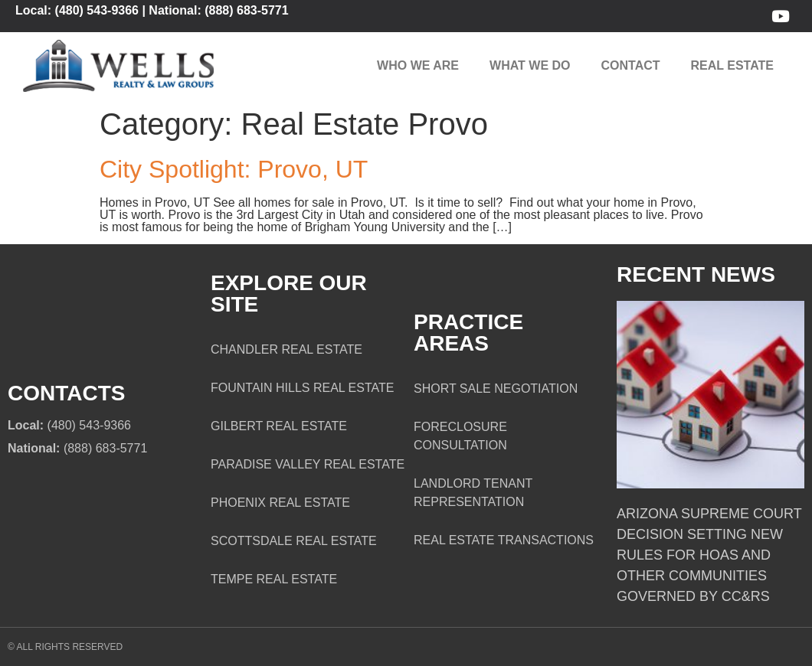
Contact (631, 65)
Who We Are (418, 65)
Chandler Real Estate (286, 349)
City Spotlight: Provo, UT (234, 169)
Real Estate (732, 65)
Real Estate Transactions (504, 540)
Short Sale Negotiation (496, 388)
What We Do (530, 65)
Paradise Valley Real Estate (308, 464)
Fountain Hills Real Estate (302, 388)
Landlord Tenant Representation (473, 493)
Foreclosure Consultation (460, 436)
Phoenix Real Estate (280, 503)
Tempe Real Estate (274, 579)
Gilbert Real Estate (279, 426)
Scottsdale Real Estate (294, 541)
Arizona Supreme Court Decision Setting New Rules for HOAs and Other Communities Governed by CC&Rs (709, 555)
